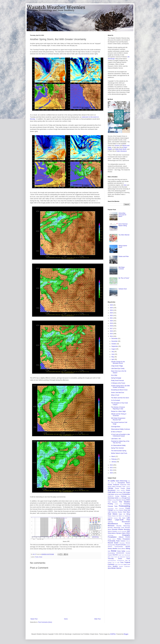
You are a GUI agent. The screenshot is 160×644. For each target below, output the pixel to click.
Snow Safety (121, 551)
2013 (112, 465)
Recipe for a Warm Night (118, 411)
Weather (115, 566)
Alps (129, 481)
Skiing (128, 548)
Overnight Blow (116, 427)
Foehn (116, 504)
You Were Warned (124, 235)
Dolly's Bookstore (122, 151)
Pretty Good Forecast (117, 381)
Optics (124, 533)
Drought (124, 498)
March (113, 456)
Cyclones (124, 496)
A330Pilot (113, 634)
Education (119, 500)
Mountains (127, 529)
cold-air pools (118, 494)
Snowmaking (111, 553)
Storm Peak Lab (115, 557)
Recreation (122, 543)
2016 (112, 331)
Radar (118, 541)
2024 (112, 310)
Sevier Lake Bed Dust (118, 393)
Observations (112, 533)
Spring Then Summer (117, 448)
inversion (110, 518)
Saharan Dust (123, 289)
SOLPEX (115, 555)
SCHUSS (123, 545)
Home (66, 619)
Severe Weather (113, 549)
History (110, 516)
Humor (114, 516)
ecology (114, 500)
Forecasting (124, 506)
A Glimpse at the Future (118, 383)
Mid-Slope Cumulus (122, 268)
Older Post (97, 619)
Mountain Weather (118, 529)
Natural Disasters (113, 531)
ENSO (128, 500)
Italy (120, 518)
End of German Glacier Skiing (123, 225)
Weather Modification (124, 566)
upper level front (119, 565)
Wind (109, 568)
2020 (112, 321)
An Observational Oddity (118, 445)
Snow (41, 557)
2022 (112, 315)
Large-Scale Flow (122, 520)
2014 (112, 336)
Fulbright (110, 510)
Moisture (127, 524)
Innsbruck (127, 516)
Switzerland (122, 557)
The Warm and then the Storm (120, 398)
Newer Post (34, 619)
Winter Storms (116, 568)
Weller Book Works (121, 149)
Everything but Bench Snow (119, 390)
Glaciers (121, 510)
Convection (126, 494)
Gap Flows (116, 510)
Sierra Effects (122, 549)
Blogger (126, 634)
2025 (112, 308)
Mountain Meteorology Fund (116, 528)
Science (128, 545)
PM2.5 (114, 539)
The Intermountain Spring (119, 451)
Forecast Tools (113, 506)
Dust (129, 498)
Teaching (128, 557)
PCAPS (128, 537)
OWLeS (121, 537)
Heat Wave (127, 512)
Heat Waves (113, 514)
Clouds (128, 490)
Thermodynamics (112, 561)
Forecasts (121, 508)
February (114, 459)
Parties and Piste (124, 256)
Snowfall (128, 551)
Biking (114, 487)
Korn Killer (114, 375)
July (113, 352)
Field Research (113, 502)
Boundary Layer (121, 487)
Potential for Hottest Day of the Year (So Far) (120, 442)
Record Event (113, 543)
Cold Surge (119, 492)
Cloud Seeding (121, 490)
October (114, 344)
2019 (112, 323)
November (115, 341)
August (114, 349)
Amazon (117, 146)
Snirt (109, 551)
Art (116, 483)
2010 (112, 473)
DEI (129, 496)
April (113, 359)
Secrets (128, 547)
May (113, 357)
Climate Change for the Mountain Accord (118, 362)
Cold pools (112, 492)
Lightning (110, 522)
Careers (128, 487)
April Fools (111, 483)
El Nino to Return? (117, 432)
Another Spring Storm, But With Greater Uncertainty (120, 387)
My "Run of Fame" (124, 278)
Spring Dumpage (116, 378)
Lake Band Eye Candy (118, 368)
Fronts (37, 557)
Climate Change (120, 488)
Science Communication (115, 547)
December (115, 339)
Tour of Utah (116, 563)
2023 (112, 313)
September (115, 346)
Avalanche (116, 485)
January (114, 462)
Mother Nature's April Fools (119, 453)
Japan (124, 518)
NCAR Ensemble (122, 531)
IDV (123, 516)
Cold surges (126, 492)
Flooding (110, 504)
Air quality (111, 481)
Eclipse (110, 500)
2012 (112, 468)
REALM (128, 541)
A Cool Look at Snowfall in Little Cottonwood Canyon (120, 435)
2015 (112, 334)
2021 (112, 318)
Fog (121, 504)
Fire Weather (125, 502)
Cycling (117, 496)
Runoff (118, 545)
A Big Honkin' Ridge (117, 366)
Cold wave (111, 494)
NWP (128, 531)
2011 (112, 470)
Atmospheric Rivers (124, 483)
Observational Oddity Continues (120, 429)
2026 (112, 305)
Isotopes (116, 518)
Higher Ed (122, 514)
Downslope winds (113, 498)
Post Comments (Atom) (45, 622)
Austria (110, 485)
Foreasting (127, 504)
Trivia (122, 562)
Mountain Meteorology (123, 526)
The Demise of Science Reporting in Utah (118, 408)
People (109, 539)
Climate (110, 488)
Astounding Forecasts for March (122, 215)
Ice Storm (119, 516)
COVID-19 (111, 496)
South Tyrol (121, 555)
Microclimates (126, 522)
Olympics (119, 533)
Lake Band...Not (116, 439)
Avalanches (123, 485)
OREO (128, 533)
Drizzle (120, 498)
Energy (124, 500)
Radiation (123, 541)
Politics (119, 539)
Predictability (112, 541)
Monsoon (111, 526)
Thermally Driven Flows (119, 559)
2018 (112, 326)
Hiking (128, 514)
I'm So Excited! (116, 400)
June (113, 354)
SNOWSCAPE (120, 553)
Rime (114, 545)
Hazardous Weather (117, 512)
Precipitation (126, 539)
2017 (112, 329)
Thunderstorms (121, 561)
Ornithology (110, 535)
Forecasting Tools (113, 508)
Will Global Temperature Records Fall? (118, 419)
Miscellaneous (113, 524)
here (125, 185)
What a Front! (115, 395)
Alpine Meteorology (121, 481)
